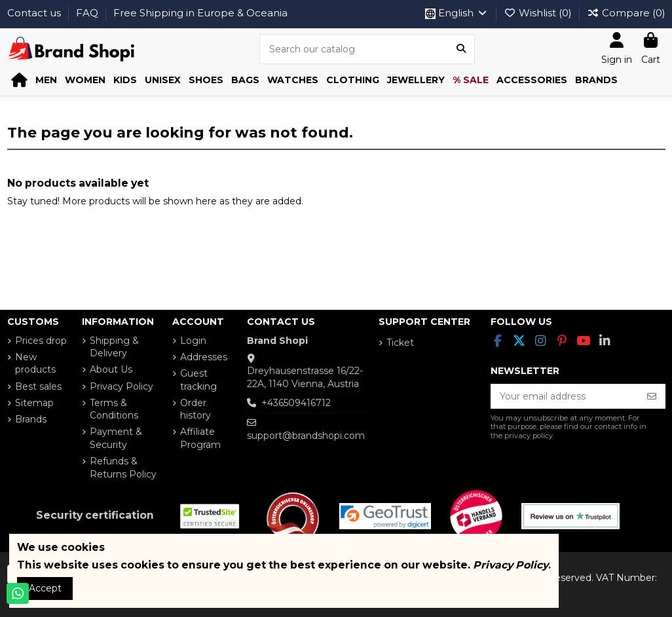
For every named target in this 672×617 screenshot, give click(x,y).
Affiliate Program (200, 438)
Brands (31, 419)
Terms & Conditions (114, 409)
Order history (196, 409)
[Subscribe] (652, 396)
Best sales (38, 386)
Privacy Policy (121, 386)
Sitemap (34, 403)
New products (35, 364)
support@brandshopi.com (306, 436)
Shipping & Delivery (114, 347)
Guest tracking (198, 380)
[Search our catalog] (461, 49)
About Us (111, 369)
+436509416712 (296, 403)
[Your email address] (565, 396)
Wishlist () (539, 13)
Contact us (35, 13)
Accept (45, 588)
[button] (46, 80)
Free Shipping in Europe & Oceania (200, 13)
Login (193, 341)
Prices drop (41, 341)
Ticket (400, 343)
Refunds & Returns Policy (123, 468)
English (457, 13)
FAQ (88, 13)
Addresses (204, 357)
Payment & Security (116, 438)
